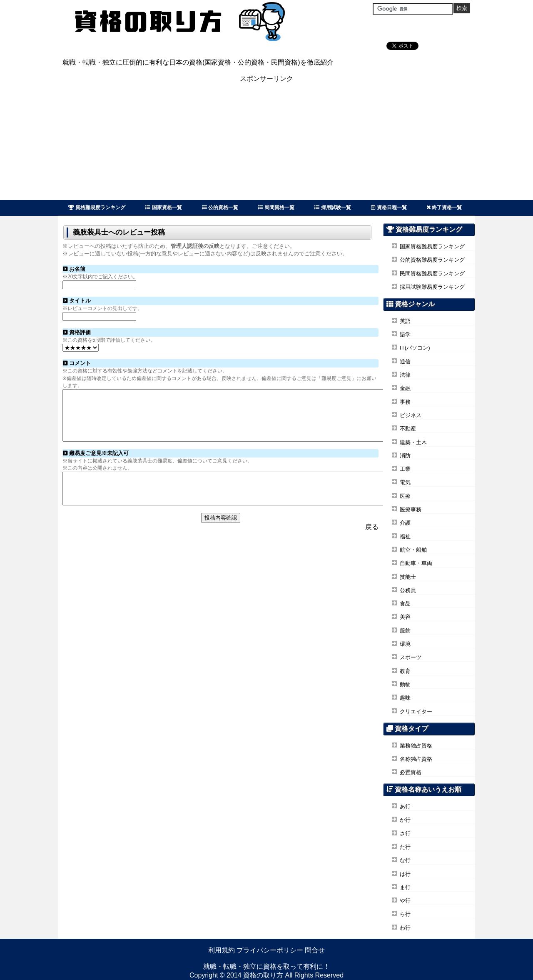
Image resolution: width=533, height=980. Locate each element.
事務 (405, 402)
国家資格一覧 (163, 207)
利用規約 (222, 950)
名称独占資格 (416, 759)
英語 (405, 321)
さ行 (405, 834)
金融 (405, 388)
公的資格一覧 (220, 207)
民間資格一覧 (276, 207)
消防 (405, 456)
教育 (405, 671)
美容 (405, 617)
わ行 (405, 928)
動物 (405, 684)
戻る (372, 543)
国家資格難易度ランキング (432, 246)
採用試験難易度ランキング (432, 287)
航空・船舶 (413, 550)
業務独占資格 (416, 746)
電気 (405, 482)
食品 (405, 604)
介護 (405, 523)
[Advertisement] (266, 142)
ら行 (405, 914)
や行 (405, 901)
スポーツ (411, 657)
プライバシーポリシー (270, 950)
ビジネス (411, 415)
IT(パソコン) (415, 348)
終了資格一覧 (444, 207)
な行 (405, 860)
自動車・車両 (416, 563)
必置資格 (411, 772)
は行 (405, 874)
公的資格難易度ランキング (432, 260)
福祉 (405, 536)
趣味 (405, 698)
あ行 (405, 806)
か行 (405, 820)
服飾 (405, 631)
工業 (405, 469)
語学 (405, 334)
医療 (405, 496)
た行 (405, 847)
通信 (405, 361)
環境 (405, 644)
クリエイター (416, 711)
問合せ (315, 950)
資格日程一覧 (389, 207)
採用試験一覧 (333, 207)
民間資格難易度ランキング (432, 274)
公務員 (408, 590)
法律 (405, 375)
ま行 (405, 887)
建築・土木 (413, 442)
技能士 (408, 577)
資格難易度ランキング (97, 207)
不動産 (408, 429)
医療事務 (411, 509)
